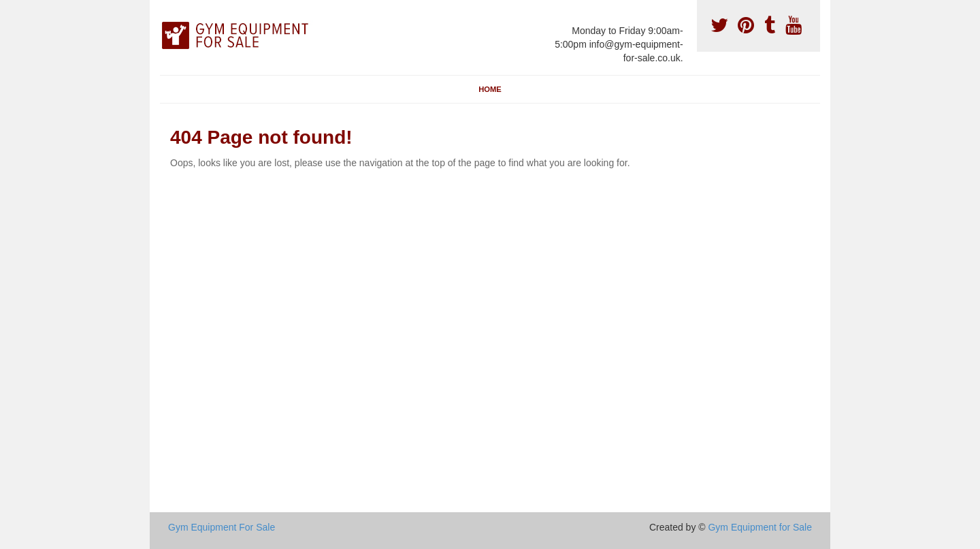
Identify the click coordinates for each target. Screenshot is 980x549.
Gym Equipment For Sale (222, 527)
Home (490, 89)
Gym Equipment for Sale (760, 527)
